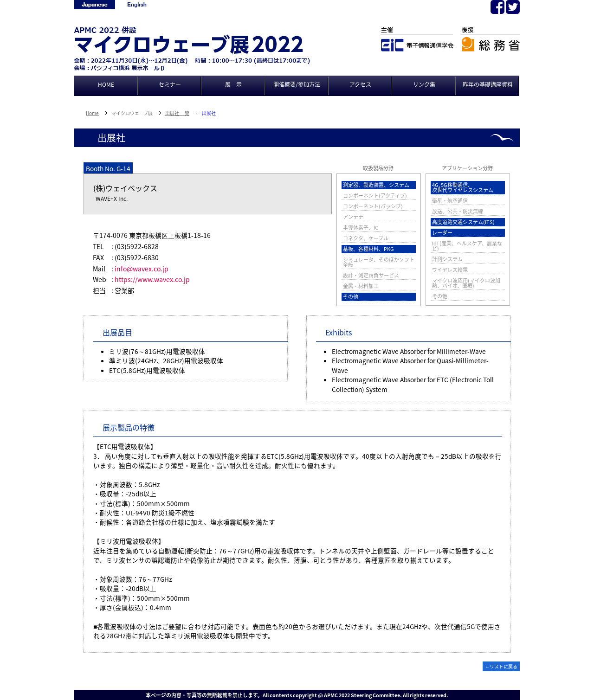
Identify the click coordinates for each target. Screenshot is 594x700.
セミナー (170, 84)
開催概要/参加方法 (297, 84)
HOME (106, 84)
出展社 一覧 (177, 113)
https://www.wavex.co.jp (152, 279)
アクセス (360, 84)
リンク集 (424, 84)
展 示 (233, 84)
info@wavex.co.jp (142, 269)
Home (92, 113)
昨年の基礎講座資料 (488, 84)
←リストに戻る (501, 666)
